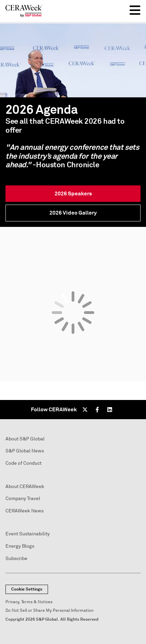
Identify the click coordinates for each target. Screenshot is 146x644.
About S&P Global (25, 439)
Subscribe (16, 558)
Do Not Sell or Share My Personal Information (50, 611)
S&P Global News (25, 451)
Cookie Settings (27, 589)
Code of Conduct (23, 463)
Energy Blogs (20, 546)
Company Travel (23, 499)
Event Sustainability (28, 534)
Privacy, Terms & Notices (29, 602)
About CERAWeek (25, 487)
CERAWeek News (25, 511)
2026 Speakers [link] (73, 193)
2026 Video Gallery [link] (73, 213)
